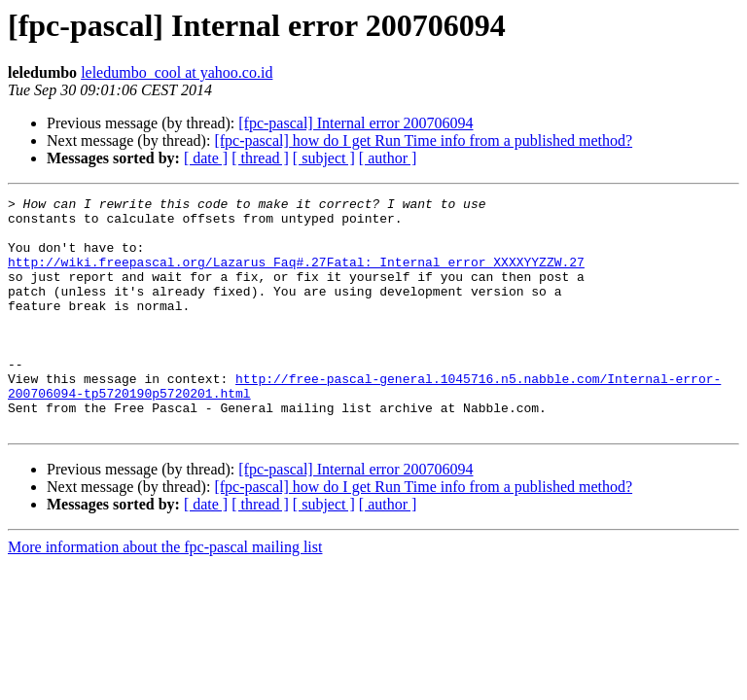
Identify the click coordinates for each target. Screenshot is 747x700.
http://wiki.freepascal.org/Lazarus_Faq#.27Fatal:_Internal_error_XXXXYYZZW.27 (296, 276)
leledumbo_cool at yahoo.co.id (177, 72)
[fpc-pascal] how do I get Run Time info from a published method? (423, 140)
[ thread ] (260, 158)
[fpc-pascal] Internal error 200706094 (356, 123)
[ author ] (388, 158)
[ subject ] (324, 158)
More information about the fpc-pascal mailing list (165, 594)
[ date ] (206, 158)
